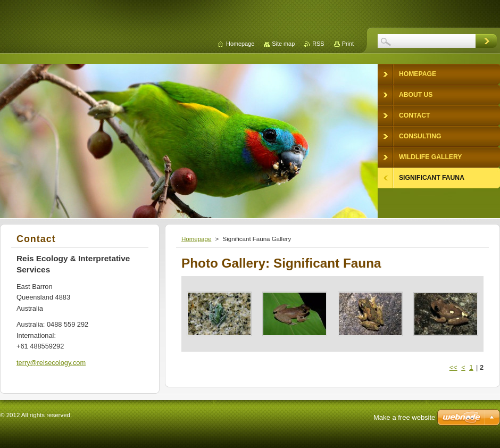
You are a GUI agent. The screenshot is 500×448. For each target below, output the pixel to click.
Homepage (196, 239)
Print (348, 44)
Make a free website (404, 417)
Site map (283, 44)
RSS (318, 44)
